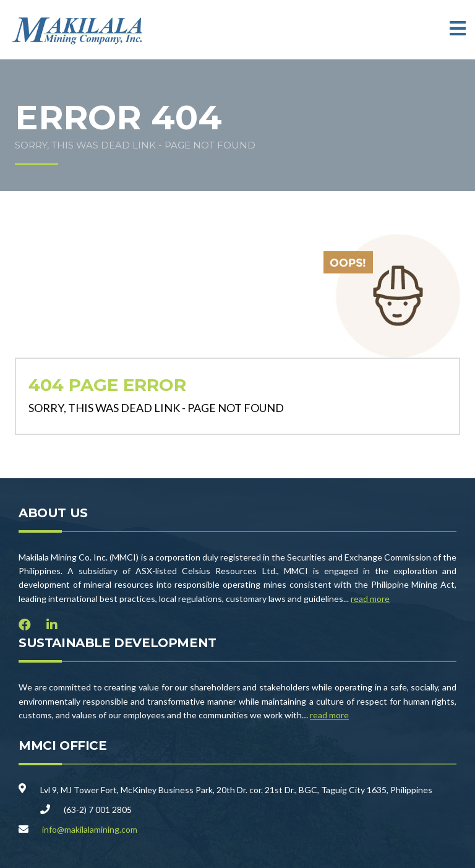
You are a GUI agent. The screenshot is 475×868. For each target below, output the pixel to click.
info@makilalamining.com (90, 829)
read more (370, 599)
